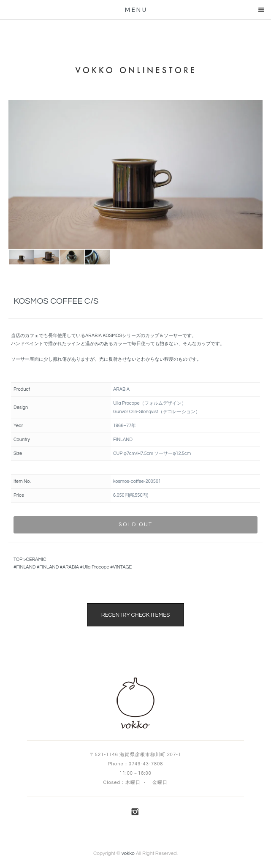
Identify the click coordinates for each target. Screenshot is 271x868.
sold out (135, 524)
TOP (18, 559)
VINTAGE (122, 567)
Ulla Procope (96, 567)
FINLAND (26, 567)
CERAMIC (36, 559)
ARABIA (71, 567)
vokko (128, 853)
